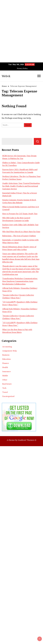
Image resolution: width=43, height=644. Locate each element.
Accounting (7, 347)
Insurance (6, 371)
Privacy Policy (22, 68)
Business (6, 355)
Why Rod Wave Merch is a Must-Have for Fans (21, 232)
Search (38, 141)
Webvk (6, 76)
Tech (4, 388)
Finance (6, 363)
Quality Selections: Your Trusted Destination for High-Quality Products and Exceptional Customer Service (21, 186)
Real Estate (7, 384)
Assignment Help (10, 351)
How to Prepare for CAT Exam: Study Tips (20, 214)
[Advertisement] (21, 22)
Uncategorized (8, 396)
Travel (5, 392)
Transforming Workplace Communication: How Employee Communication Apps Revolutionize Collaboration (20, 281)
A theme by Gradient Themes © (22, 440)
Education (6, 359)
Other (5, 380)
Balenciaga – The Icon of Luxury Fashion (19, 236)
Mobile (5, 376)
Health (5, 367)
